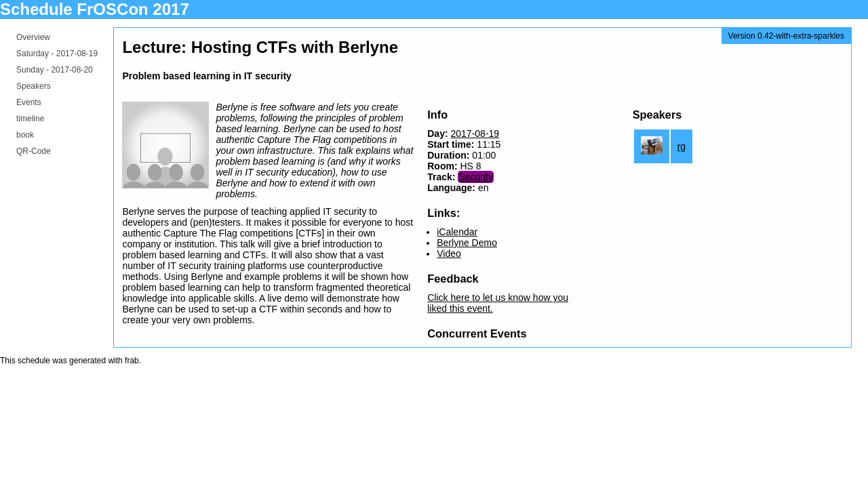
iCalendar (457, 232)
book (25, 135)
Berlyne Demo (467, 243)
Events (29, 102)
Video (449, 253)
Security (476, 177)
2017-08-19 (475, 134)
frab (132, 361)
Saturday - (57, 54)
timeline (30, 119)
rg (682, 146)
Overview (33, 37)
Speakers (34, 86)
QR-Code (34, 151)
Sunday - (55, 70)
